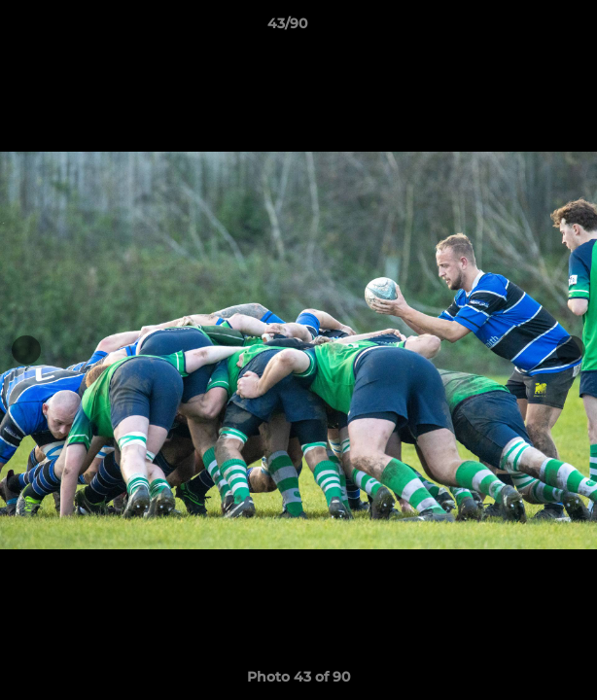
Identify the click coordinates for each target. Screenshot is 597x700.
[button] (527, 28)
